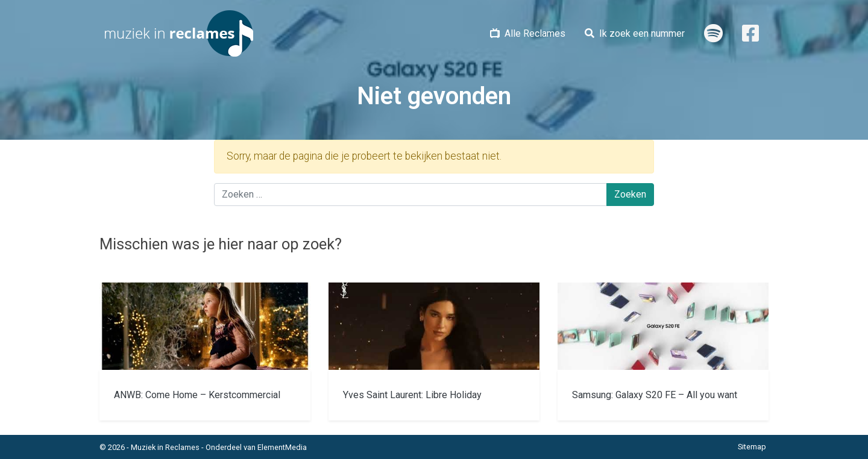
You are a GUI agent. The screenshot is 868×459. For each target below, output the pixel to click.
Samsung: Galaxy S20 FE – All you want (655, 395)
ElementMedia (282, 447)
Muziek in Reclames (165, 447)
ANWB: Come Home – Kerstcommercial (197, 395)
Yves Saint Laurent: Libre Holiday (412, 395)
